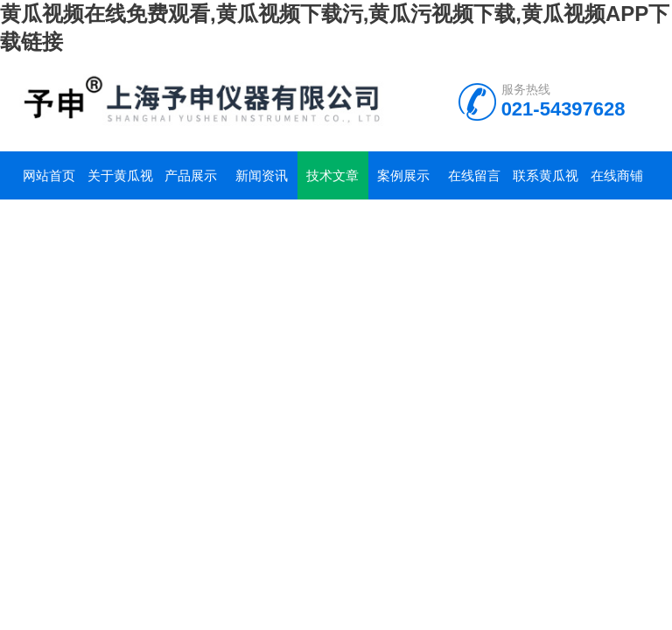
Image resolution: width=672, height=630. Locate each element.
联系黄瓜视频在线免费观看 (546, 184)
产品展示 (191, 175)
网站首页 (49, 175)
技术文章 (332, 175)
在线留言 (474, 175)
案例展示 (403, 175)
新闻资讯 (262, 175)
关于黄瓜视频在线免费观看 (120, 184)
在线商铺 (617, 175)
